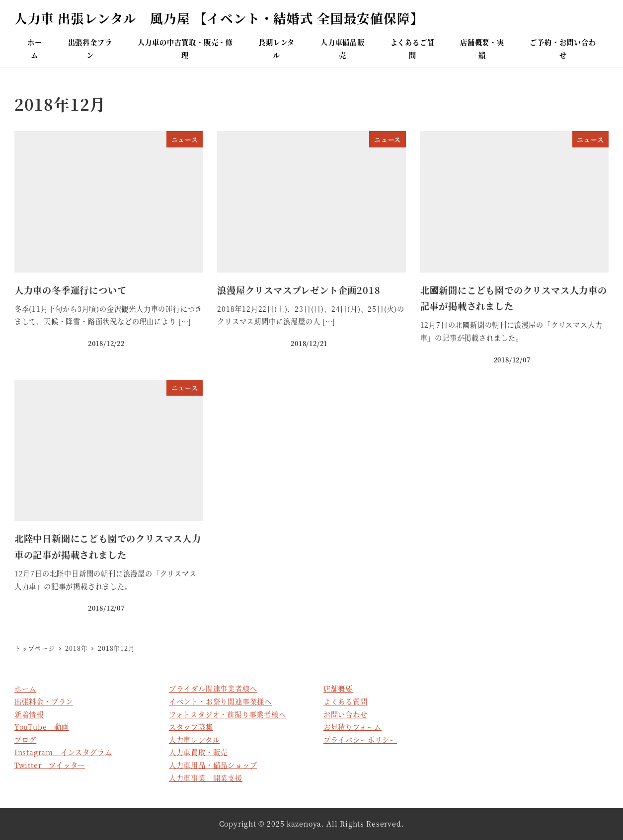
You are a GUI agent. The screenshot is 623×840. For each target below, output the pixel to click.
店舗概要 (338, 689)
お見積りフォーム (352, 727)
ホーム (25, 689)
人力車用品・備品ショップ (213, 765)
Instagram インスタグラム (63, 752)
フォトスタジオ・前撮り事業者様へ (228, 714)
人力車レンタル (195, 740)
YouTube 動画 (42, 727)
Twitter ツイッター (50, 765)
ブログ (25, 740)
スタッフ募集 (191, 727)
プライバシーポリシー (360, 740)
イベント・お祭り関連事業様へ (220, 701)
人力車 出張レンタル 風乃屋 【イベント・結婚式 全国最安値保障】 (219, 18)
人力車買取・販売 (198, 752)
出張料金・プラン (44, 701)
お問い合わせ (346, 714)
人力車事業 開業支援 (206, 778)
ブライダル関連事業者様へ (213, 689)
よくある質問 (346, 701)
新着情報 (29, 714)
